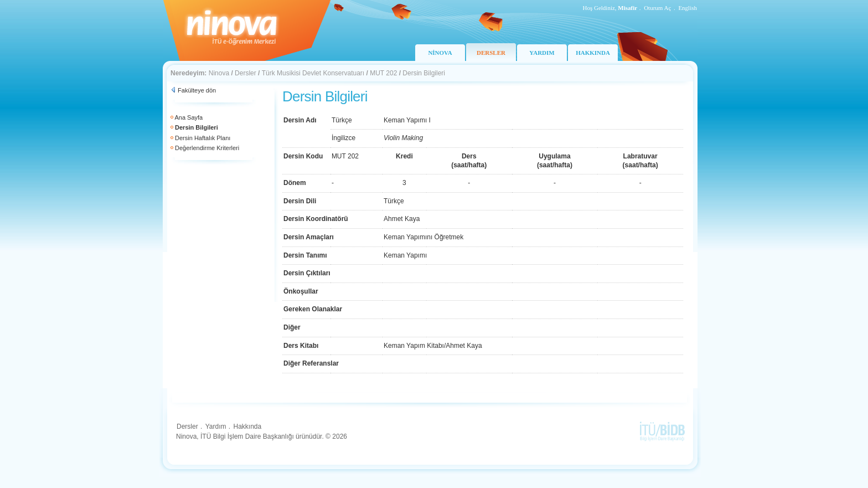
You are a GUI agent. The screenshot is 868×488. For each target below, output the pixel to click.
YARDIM (542, 53)
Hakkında (247, 427)
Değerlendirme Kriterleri (207, 148)
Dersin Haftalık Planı (203, 138)
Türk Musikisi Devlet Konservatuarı (313, 73)
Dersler (246, 73)
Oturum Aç (657, 8)
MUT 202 (383, 73)
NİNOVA (440, 53)
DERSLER (491, 53)
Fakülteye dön (197, 90)
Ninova (219, 73)
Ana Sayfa (188, 117)
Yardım (216, 427)
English (688, 8)
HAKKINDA (593, 53)
